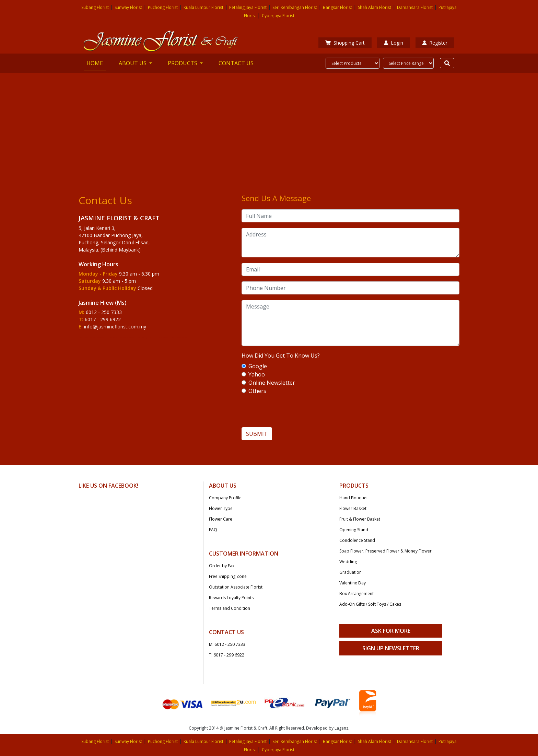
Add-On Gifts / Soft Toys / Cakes (370, 604)
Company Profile (225, 498)
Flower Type (221, 508)
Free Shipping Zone (228, 576)
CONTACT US (236, 63)
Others (257, 391)
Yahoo (257, 374)
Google (258, 366)
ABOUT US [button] (133, 63)
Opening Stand (354, 530)
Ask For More (391, 631)
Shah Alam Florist (375, 7)
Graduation (350, 572)
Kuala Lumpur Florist (203, 7)
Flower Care (221, 519)
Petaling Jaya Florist (248, 7)
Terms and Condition (230, 608)
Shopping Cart (345, 43)
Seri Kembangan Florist (295, 7)
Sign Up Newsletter (391, 648)
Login (394, 43)
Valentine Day (353, 583)
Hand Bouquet (354, 498)
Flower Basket (353, 508)
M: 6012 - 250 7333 (227, 644)
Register (435, 43)
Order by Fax (222, 566)
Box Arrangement (356, 594)
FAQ (213, 530)
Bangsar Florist (337, 7)
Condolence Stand (357, 540)
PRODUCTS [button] (183, 63)
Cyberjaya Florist (278, 16)
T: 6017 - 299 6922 (227, 655)
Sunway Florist (128, 7)
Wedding (348, 562)
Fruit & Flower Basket (360, 519)
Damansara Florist (415, 7)
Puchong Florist (163, 7)
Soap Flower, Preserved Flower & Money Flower (385, 551)
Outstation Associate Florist (236, 587)
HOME (96, 63)
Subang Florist (95, 7)
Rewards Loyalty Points (231, 598)
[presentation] (351, 414)
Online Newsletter (272, 383)
